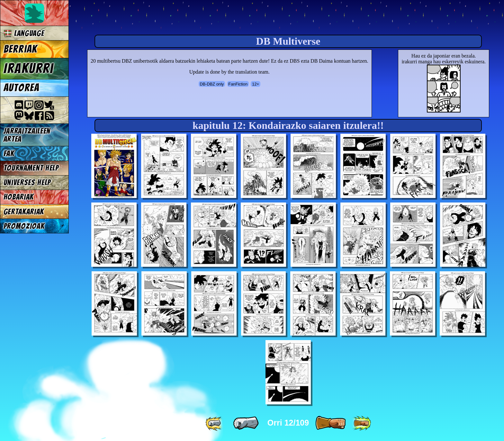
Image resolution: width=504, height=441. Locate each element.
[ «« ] (215, 423)
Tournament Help (31, 168)
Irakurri (29, 68)
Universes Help (27, 182)
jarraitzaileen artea (27, 135)
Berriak (21, 49)
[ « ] (246, 423)
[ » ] (330, 423)
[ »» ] (362, 423)
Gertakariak (24, 212)
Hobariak (19, 197)
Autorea (22, 88)
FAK (9, 153)
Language (24, 33)
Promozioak (24, 226)
